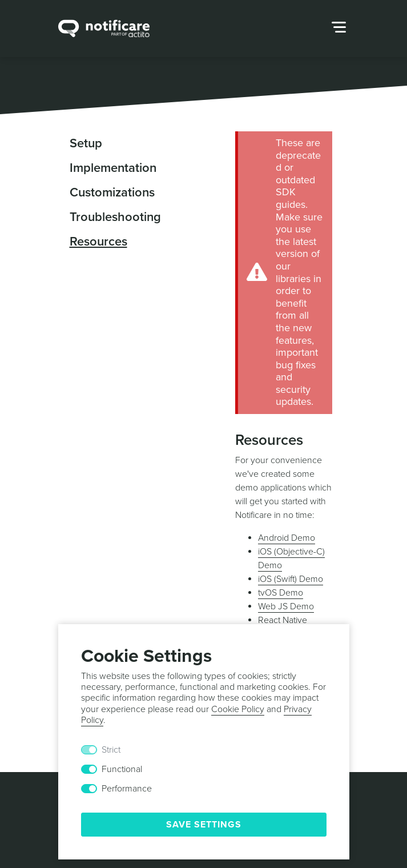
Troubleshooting (115, 217)
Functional (122, 769)
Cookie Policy (238, 709)
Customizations (112, 192)
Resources (98, 242)
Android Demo (287, 538)
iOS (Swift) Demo (291, 579)
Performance (127, 789)
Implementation (113, 168)
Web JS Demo (286, 606)
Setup (86, 143)
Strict (111, 750)
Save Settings (204, 825)
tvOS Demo (281, 593)
